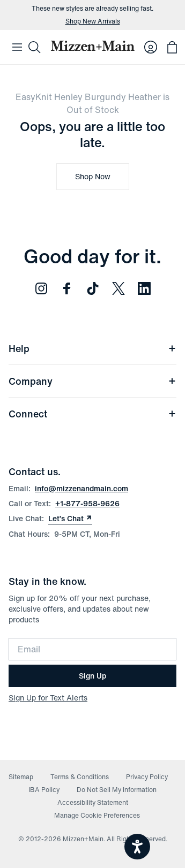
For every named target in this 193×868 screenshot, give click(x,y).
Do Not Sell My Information (117, 790)
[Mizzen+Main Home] (92, 46)
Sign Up (92, 676)
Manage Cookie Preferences (97, 815)
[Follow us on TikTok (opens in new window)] (93, 288)
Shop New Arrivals (93, 21)
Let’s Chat (70, 519)
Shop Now (93, 176)
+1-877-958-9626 (87, 503)
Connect (92, 414)
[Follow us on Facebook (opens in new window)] (67, 288)
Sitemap (21, 777)
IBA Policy (44, 790)
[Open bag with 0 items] (172, 47)
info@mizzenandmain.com (81, 488)
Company (92, 381)
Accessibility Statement (93, 802)
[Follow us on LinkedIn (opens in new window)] (144, 288)
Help (92, 348)
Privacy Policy (147, 777)
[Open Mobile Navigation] (17, 47)
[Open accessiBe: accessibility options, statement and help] (137, 847)
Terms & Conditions (80, 777)
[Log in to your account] (151, 47)
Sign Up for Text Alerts (48, 698)
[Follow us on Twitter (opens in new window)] (118, 288)
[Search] (34, 47)
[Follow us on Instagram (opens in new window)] (41, 288)
